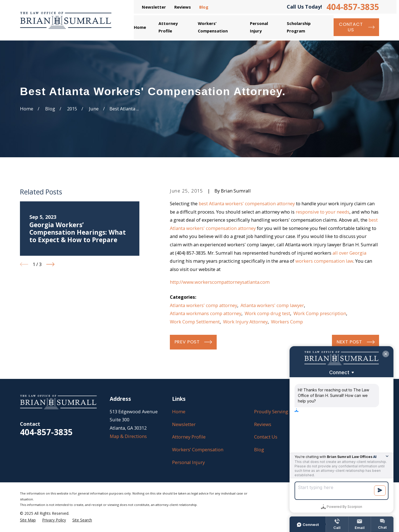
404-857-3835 (353, 7)
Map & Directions (128, 436)
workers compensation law (324, 261)
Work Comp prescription (320, 313)
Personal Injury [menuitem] (259, 27)
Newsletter (154, 7)
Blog (204, 7)
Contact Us (266, 437)
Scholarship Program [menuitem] (299, 27)
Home (179, 411)
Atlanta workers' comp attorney (204, 305)
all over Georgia (349, 253)
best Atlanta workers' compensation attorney (247, 203)
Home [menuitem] (140, 27)
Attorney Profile (189, 437)
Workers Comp (287, 322)
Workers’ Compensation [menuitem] (213, 27)
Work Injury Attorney (245, 322)
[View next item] (50, 264)
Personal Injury (188, 462)
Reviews (183, 7)
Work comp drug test (267, 313)
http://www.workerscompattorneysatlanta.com (220, 282)
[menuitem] (28, 520)
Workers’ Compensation (198, 449)
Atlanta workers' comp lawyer (272, 305)
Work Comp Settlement (195, 322)
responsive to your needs (323, 212)
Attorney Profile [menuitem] (168, 27)
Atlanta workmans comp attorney (206, 313)
